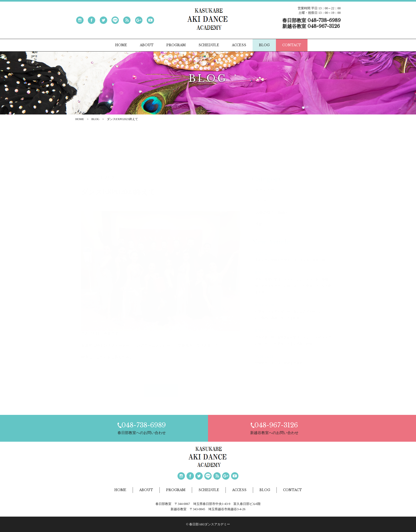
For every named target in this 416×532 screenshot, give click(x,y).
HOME (80, 119)
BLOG (96, 119)
